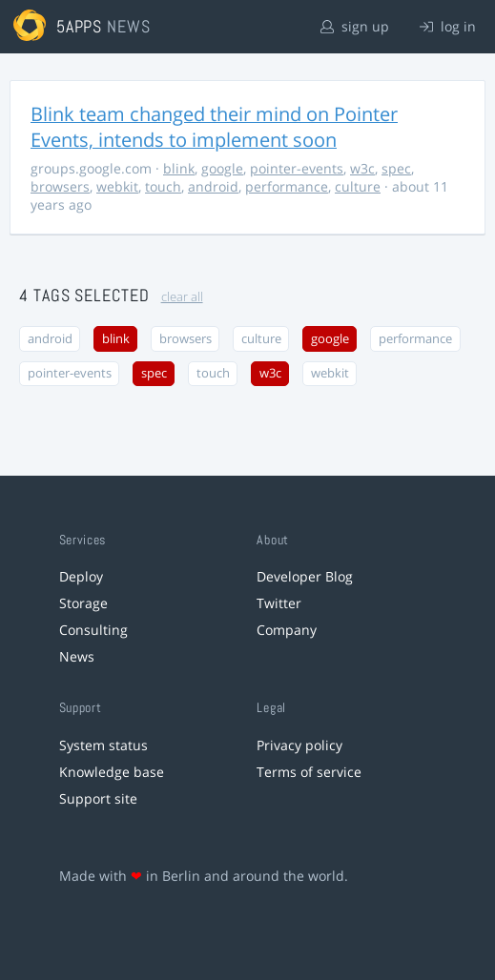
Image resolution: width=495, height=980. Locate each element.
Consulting (93, 630)
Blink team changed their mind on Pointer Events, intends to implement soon (214, 127)
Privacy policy (299, 745)
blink (179, 168)
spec (396, 168)
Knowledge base (112, 772)
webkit (117, 186)
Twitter (279, 603)
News (77, 656)
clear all (182, 297)
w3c (362, 168)
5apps (80, 26)
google (222, 168)
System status (103, 745)
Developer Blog (305, 576)
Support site (98, 798)
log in (448, 26)
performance (287, 186)
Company (287, 630)
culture (358, 186)
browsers (60, 186)
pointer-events (297, 168)
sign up (355, 26)
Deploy (81, 576)
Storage (83, 603)
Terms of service (309, 772)
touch (163, 186)
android (213, 186)
